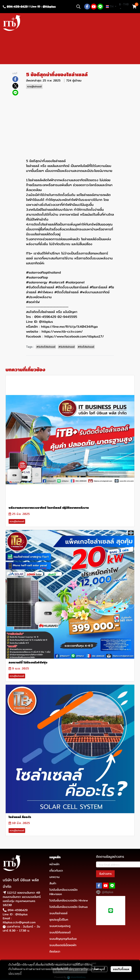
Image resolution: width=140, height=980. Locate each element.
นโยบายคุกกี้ (15, 973)
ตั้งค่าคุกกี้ (99, 969)
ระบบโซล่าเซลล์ (58, 913)
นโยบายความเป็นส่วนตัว (81, 969)
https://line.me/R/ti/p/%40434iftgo (69, 327)
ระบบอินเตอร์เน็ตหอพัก (63, 945)
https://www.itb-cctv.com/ (62, 331)
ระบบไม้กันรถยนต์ (60, 932)
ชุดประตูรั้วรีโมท (59, 920)
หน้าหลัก (54, 864)
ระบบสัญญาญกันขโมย (63, 939)
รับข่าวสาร (105, 874)
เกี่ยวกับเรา (56, 871)
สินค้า (53, 883)
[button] (78, 7)
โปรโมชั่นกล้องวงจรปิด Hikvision (63, 892)
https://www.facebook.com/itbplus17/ (74, 336)
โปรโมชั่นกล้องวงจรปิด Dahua (69, 907)
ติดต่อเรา (55, 951)
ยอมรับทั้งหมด (121, 969)
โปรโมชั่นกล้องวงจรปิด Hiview (69, 900)
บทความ (55, 877)
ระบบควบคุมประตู (60, 926)
